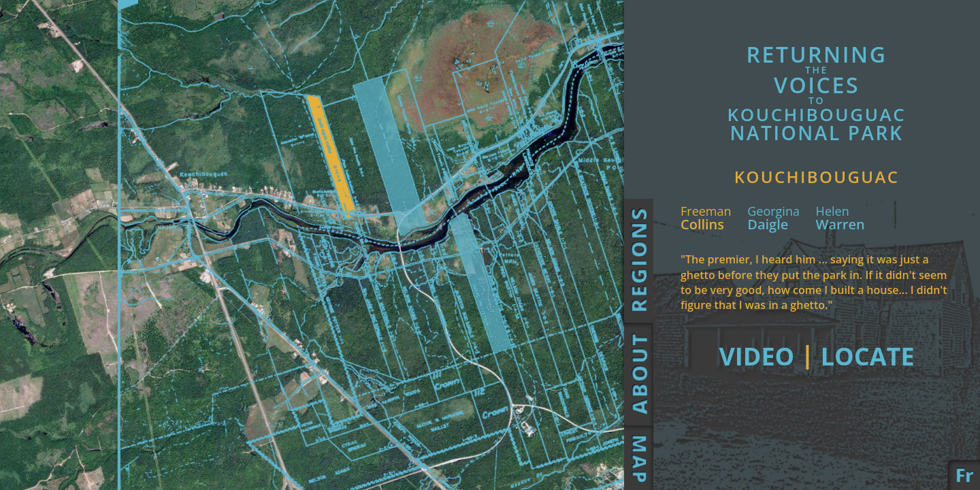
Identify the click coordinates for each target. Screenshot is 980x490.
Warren (840, 237)
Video (817, 375)
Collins (706, 237)
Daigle (773, 237)
